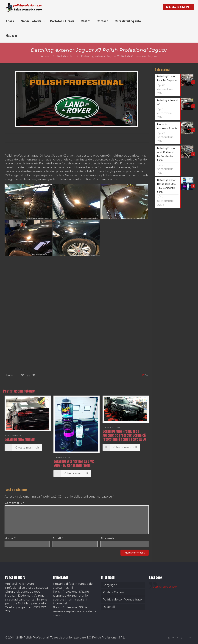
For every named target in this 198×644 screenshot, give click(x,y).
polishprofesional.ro (165, 587)
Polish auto (65, 56)
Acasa (45, 56)
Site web (107, 538)
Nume (10, 538)
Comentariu (14, 503)
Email (58, 538)
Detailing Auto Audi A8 (20, 440)
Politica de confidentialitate (122, 600)
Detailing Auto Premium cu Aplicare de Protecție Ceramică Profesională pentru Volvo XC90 (124, 435)
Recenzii (109, 607)
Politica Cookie (113, 592)
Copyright (110, 585)
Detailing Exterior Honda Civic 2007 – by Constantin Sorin (74, 463)
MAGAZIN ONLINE (178, 7)
